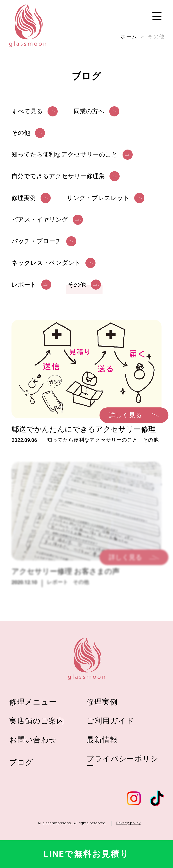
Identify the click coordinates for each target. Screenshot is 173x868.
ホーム (129, 36)
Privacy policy (128, 823)
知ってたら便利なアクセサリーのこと (92, 447)
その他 (151, 447)
